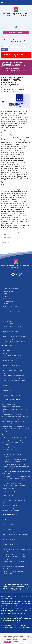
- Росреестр (5, 393)
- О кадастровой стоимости (9, 539)
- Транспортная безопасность (10, 559)
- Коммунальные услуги (8, 532)
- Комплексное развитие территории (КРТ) (14, 505)
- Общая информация (8, 291)
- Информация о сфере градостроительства (14, 437)
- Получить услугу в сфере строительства (13, 464)
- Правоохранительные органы (11, 311)
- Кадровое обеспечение (9, 363)
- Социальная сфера (8, 522)
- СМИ (4, 316)
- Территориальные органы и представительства (16, 378)
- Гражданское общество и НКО (11, 395)
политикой (15, 639)
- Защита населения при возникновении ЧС (14, 381)
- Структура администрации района (12, 355)
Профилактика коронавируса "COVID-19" (16, 55)
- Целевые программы (8, 319)
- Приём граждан (7, 529)
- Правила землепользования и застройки (14, 486)
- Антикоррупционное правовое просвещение (15, 409)
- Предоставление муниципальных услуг (13, 375)
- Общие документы (8, 498)
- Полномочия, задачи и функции (11, 358)
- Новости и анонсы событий (10, 289)
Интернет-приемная (16, 32)
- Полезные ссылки (7, 496)
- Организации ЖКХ (7, 324)
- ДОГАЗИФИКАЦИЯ (7, 544)
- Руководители (6, 353)
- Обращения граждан (8, 373)
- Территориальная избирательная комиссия (14, 309)
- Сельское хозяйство (8, 321)
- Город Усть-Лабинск (8, 299)
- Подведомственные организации (12, 368)
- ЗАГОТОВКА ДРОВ (7, 547)
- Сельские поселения (8, 301)
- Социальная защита (8, 524)
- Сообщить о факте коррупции (10, 431)
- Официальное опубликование (11, 339)
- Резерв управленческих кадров (11, 365)
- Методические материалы (10, 412)
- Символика (5, 296)
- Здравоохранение (7, 519)
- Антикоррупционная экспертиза (11, 407)
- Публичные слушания (8, 329)
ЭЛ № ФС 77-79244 (22, 600)
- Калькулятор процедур (9, 488)
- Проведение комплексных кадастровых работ (15, 562)
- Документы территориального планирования (15, 452)
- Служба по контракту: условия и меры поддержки (16, 341)
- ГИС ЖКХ (5, 542)
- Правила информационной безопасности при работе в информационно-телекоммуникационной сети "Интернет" (16, 566)
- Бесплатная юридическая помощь (12, 517)
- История (5, 294)
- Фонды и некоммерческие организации (13, 388)
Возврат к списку (7, 242)
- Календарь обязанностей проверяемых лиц (15, 336)
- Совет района (6, 304)
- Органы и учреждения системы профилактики (15, 534)
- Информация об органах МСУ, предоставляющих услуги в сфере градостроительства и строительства (16, 442)
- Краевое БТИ (6, 527)
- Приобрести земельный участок (11, 462)
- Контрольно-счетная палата (10, 306)
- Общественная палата (9, 334)
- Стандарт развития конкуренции (11, 326)
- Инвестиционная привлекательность (13, 314)
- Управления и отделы (8, 360)
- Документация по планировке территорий (14, 459)
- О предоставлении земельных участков (13, 537)
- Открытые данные (7, 390)
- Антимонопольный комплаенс (11, 331)
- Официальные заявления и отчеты (12, 370)
